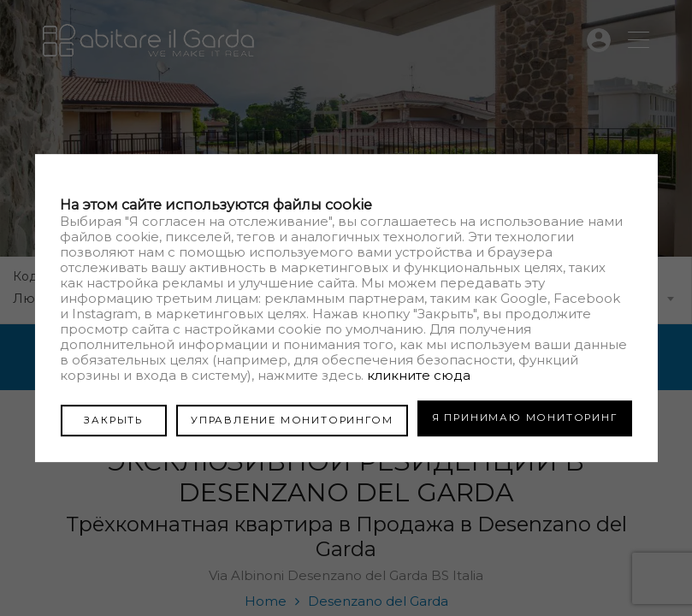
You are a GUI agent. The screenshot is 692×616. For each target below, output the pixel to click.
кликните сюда (419, 377)
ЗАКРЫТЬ (104, 418)
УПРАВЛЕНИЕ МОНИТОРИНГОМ (282, 418)
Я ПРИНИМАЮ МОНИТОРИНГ (525, 418)
